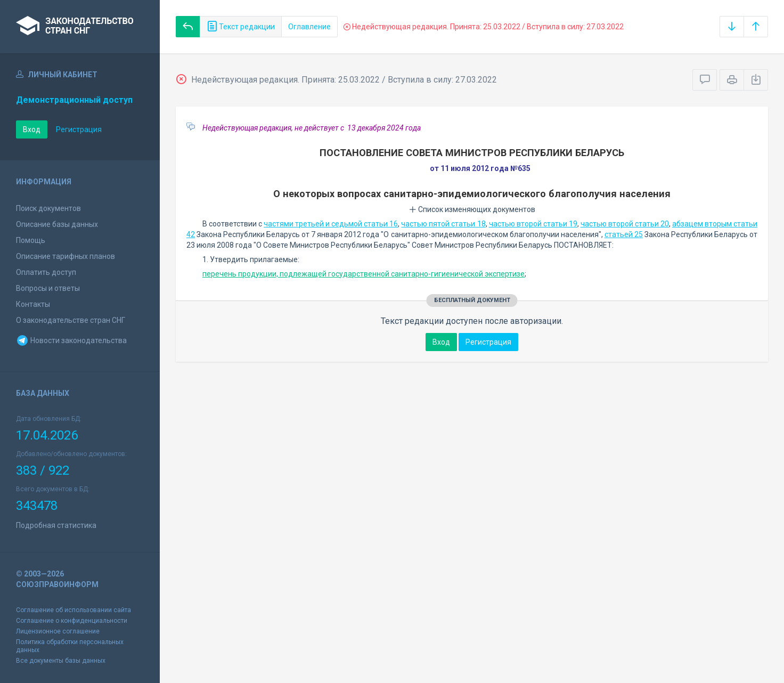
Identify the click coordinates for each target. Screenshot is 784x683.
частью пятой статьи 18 (443, 224)
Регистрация (79, 129)
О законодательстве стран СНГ (71, 320)
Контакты (33, 304)
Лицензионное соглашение (58, 631)
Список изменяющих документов (472, 209)
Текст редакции (241, 27)
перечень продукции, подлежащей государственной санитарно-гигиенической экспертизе (364, 274)
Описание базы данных (57, 224)
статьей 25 (624, 234)
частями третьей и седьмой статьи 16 (331, 224)
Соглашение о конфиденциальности (72, 621)
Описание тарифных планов (66, 256)
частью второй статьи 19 (533, 224)
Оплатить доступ (46, 272)
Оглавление (309, 27)
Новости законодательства (71, 340)
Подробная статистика (56, 525)
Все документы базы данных (61, 661)
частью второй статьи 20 (625, 224)
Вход (32, 129)
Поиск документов (48, 208)
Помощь (31, 240)
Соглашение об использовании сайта (73, 610)
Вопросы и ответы (48, 288)
